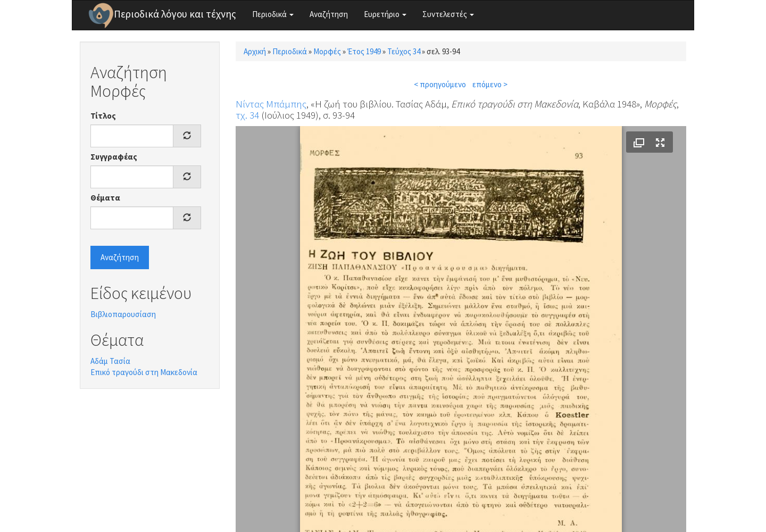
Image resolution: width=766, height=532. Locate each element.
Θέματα (105, 198)
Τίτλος (103, 116)
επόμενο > (490, 84)
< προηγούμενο (440, 84)
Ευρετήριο (385, 14)
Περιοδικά (273, 14)
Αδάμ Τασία (110, 361)
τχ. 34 (247, 115)
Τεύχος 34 (404, 51)
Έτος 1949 (364, 51)
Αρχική (255, 51)
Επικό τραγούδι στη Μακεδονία (144, 372)
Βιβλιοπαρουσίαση (123, 314)
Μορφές (327, 51)
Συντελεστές (448, 14)
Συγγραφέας (114, 157)
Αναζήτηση (329, 14)
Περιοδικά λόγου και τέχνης (175, 14)
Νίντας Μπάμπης (271, 104)
